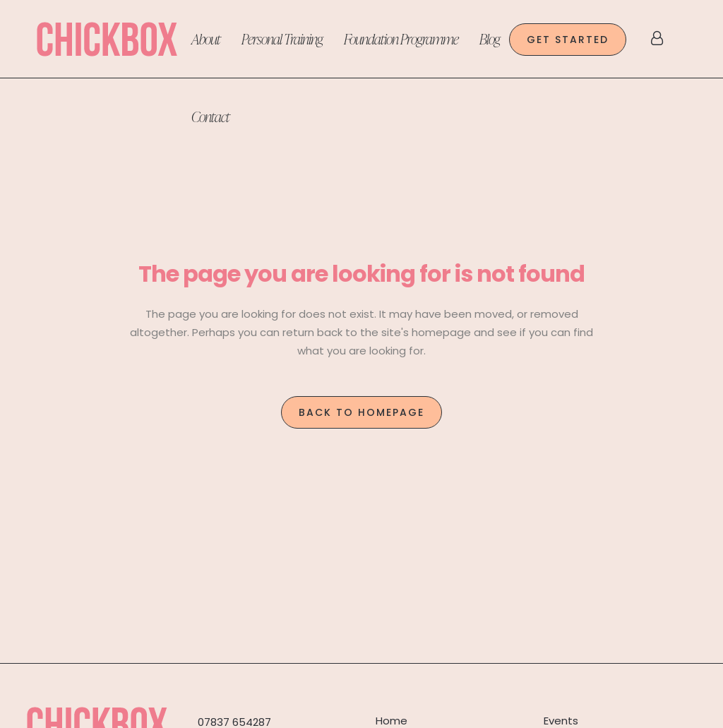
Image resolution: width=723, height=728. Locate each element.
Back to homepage (361, 412)
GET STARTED (568, 40)
